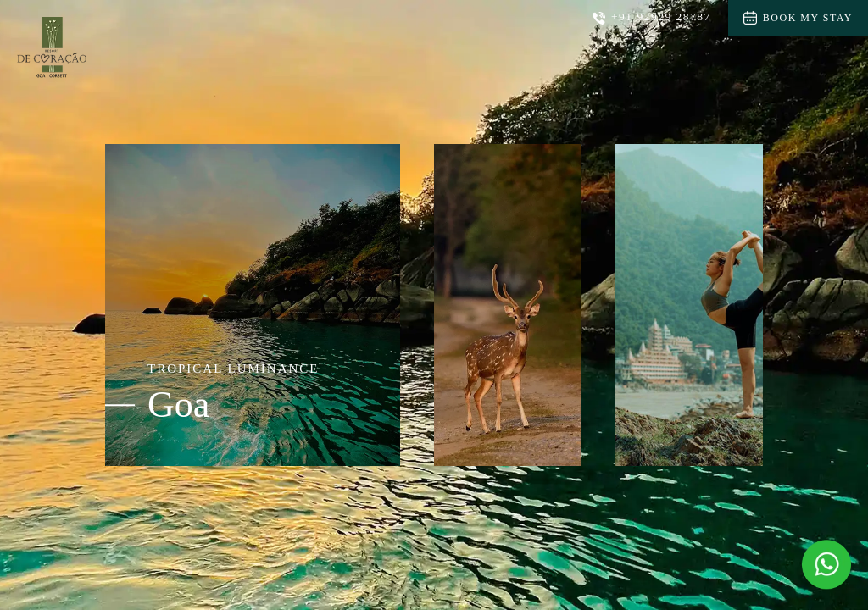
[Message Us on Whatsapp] (826, 564)
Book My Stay (798, 18)
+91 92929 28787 (652, 17)
